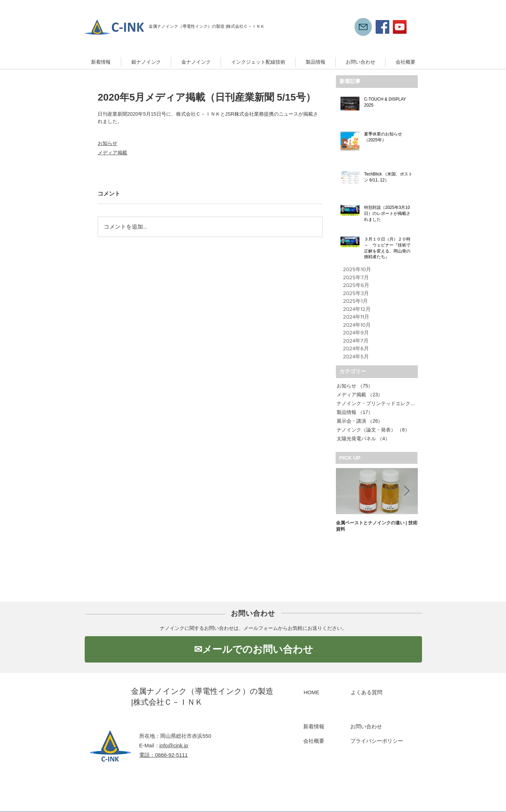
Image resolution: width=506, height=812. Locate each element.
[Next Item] (407, 491)
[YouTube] (400, 27)
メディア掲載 (112, 153)
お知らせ (108, 143)
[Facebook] (382, 27)
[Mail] (363, 27)
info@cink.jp (174, 745)
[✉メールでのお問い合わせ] (253, 649)
